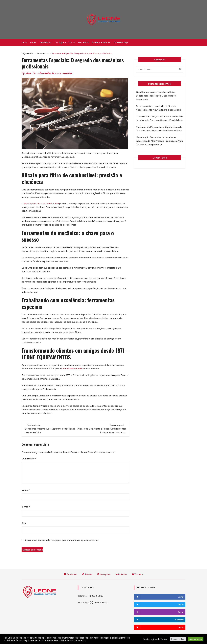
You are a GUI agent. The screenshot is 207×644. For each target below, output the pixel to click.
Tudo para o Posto (65, 42)
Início (24, 42)
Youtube (137, 574)
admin (28, 73)
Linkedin (121, 574)
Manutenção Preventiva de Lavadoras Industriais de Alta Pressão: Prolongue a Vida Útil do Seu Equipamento (159, 141)
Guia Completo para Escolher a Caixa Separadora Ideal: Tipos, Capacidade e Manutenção (156, 96)
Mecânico (83, 42)
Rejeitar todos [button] (178, 639)
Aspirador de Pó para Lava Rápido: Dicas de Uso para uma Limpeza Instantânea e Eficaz (159, 129)
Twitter (87, 574)
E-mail (26, 507)
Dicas (33, 42)
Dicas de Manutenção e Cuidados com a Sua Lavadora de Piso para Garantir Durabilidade (159, 118)
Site (24, 523)
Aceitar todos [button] (196, 639)
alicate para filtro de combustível (41, 203)
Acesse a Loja (121, 42)
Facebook (70, 574)
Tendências (46, 42)
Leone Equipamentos (73, 369)
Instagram (104, 574)
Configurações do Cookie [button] (155, 639)
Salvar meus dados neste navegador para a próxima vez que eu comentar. (62, 540)
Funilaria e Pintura (101, 42)
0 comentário (66, 73)
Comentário (29, 459)
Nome (26, 490)
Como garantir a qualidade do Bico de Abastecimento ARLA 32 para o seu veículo (159, 108)
